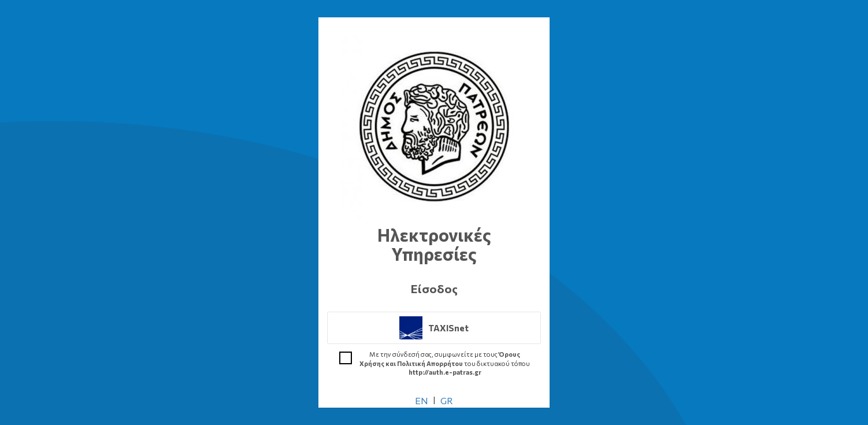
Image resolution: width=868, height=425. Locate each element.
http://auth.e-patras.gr (445, 372)
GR (447, 400)
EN (422, 400)
